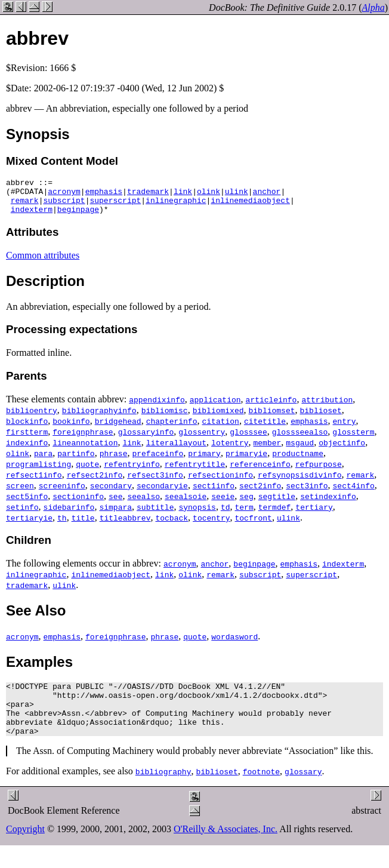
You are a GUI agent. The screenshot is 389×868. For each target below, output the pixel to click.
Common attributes (43, 262)
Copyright (25, 847)
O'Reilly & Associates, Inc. (226, 847)
